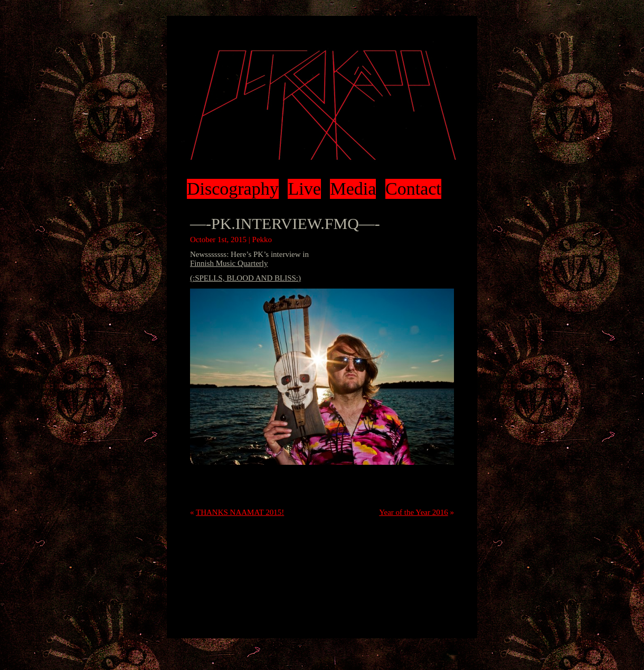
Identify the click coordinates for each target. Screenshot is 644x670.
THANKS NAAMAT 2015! (240, 512)
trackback (364, 493)
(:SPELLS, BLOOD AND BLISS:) (245, 278)
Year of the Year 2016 (414, 512)
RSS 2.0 (427, 484)
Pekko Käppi (322, 105)
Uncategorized (213, 484)
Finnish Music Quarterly (229, 263)
